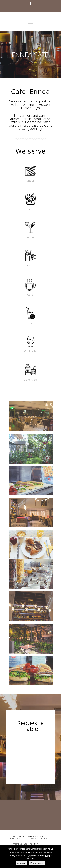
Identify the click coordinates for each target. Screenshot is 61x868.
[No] (57, 856)
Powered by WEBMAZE (41, 839)
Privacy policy (37, 863)
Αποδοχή (22, 863)
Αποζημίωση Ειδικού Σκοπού (25, 844)
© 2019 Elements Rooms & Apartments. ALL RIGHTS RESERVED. (29, 838)
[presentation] (36, 776)
